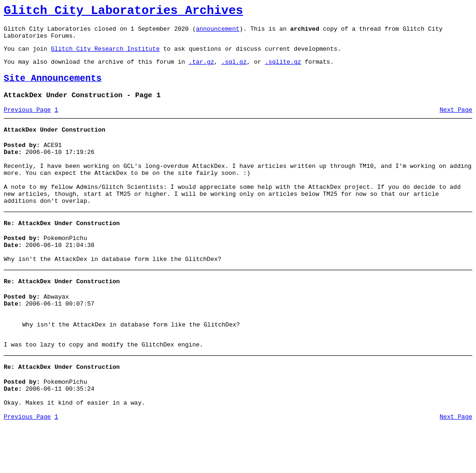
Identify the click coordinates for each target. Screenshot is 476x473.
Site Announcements (53, 88)
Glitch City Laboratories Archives (123, 12)
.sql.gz (234, 70)
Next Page (456, 122)
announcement (218, 33)
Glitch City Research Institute (105, 55)
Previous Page (27, 122)
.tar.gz (202, 70)
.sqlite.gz (283, 70)
